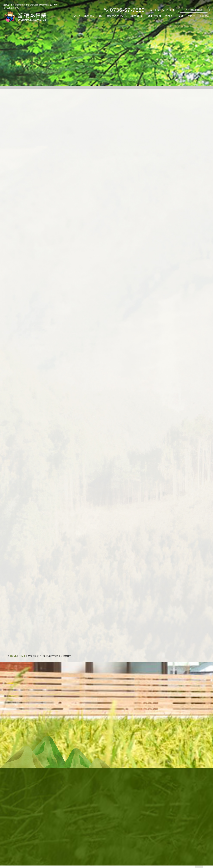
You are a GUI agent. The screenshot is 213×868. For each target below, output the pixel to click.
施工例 (135, 16)
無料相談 (194, 10)
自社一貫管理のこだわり (113, 16)
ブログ (191, 16)
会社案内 (205, 16)
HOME (76, 16)
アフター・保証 (174, 16)
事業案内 (90, 16)
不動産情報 (155, 16)
